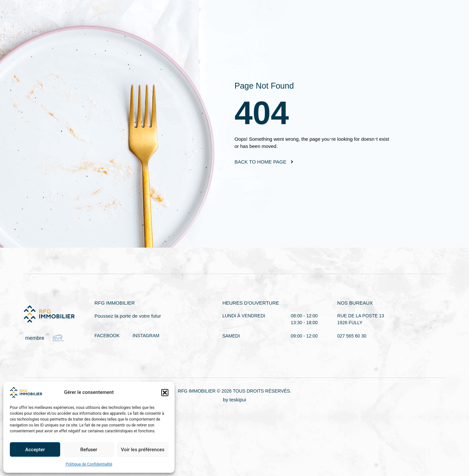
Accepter (35, 450)
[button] (165, 393)
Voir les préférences (143, 450)
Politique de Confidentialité (89, 464)
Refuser (89, 450)
